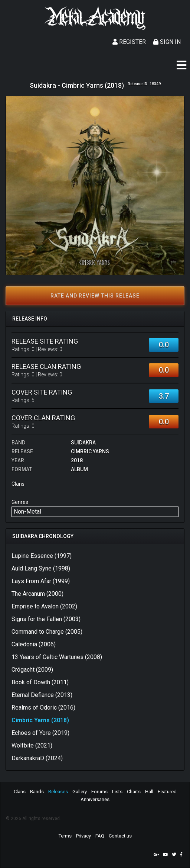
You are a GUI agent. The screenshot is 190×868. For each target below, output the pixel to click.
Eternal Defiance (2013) (42, 695)
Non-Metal (27, 512)
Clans (20, 792)
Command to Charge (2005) (47, 632)
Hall (149, 792)
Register (129, 42)
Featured (167, 792)
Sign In (167, 42)
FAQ (100, 836)
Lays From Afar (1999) (41, 581)
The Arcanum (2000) (37, 594)
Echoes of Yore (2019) (40, 733)
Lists (117, 792)
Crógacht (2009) (32, 670)
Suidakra (83, 443)
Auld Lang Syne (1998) (41, 568)
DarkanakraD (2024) (37, 758)
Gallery (80, 792)
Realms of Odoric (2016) (43, 708)
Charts (134, 792)
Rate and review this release (95, 296)
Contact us (120, 836)
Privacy (83, 836)
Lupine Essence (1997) (42, 556)
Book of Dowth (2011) (40, 682)
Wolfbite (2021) (32, 745)
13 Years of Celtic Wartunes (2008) (57, 657)
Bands (37, 792)
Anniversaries (95, 799)
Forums (99, 792)
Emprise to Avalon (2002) (44, 606)
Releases (58, 792)
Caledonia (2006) (34, 644)
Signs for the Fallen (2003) (46, 619)
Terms (65, 836)
